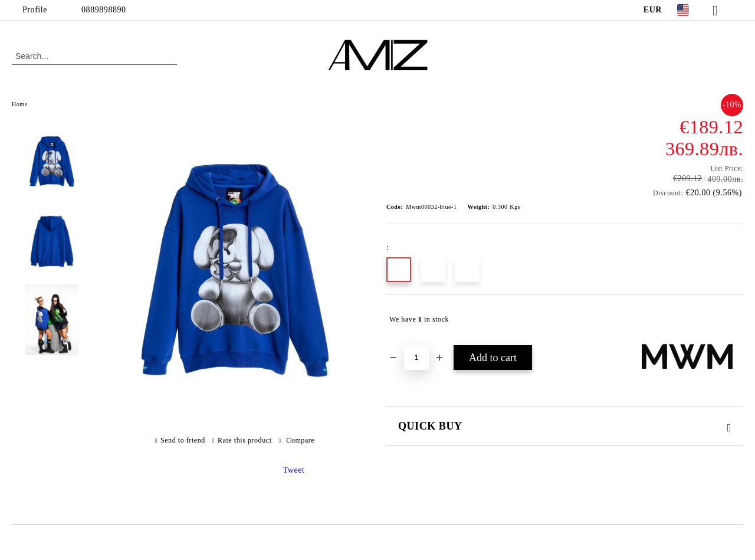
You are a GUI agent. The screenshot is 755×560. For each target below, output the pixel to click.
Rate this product (245, 440)
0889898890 (104, 10)
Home (20, 104)
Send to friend (183, 440)
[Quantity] (416, 358)
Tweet (294, 470)
